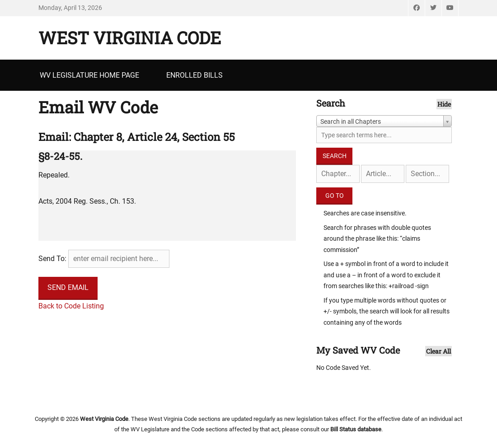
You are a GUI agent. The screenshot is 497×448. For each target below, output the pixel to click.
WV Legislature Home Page (89, 75)
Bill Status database (356, 429)
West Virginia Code (130, 37)
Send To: (52, 259)
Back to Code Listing (71, 306)
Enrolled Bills (195, 75)
